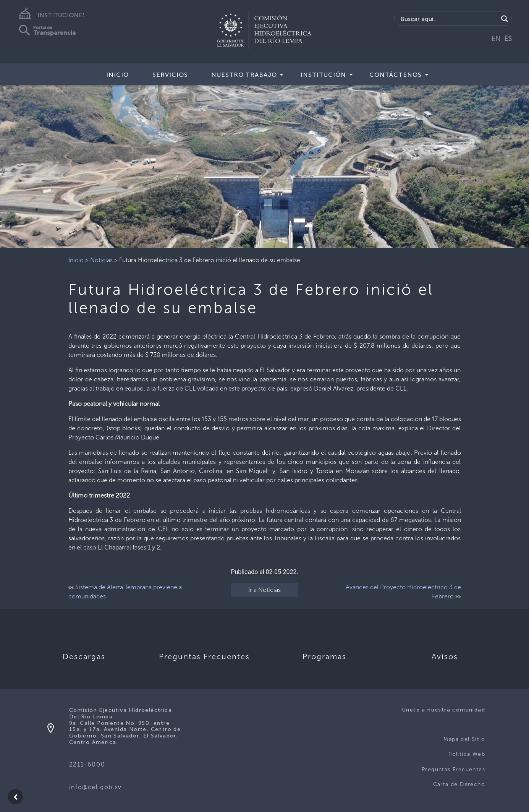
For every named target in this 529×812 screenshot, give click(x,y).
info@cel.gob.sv (95, 787)
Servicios (170, 75)
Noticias (101, 260)
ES (508, 39)
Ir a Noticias (264, 590)
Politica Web (467, 754)
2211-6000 (87, 764)
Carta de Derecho (459, 784)
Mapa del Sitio (464, 739)
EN (496, 39)
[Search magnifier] (505, 19)
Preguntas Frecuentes (453, 769)
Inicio (117, 75)
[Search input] (448, 19)
